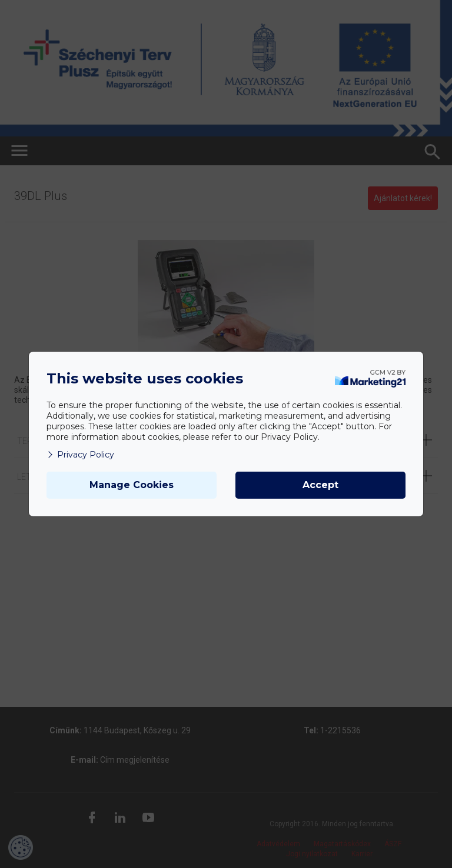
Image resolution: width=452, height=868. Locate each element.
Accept (320, 485)
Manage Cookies (132, 485)
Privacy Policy (80, 455)
